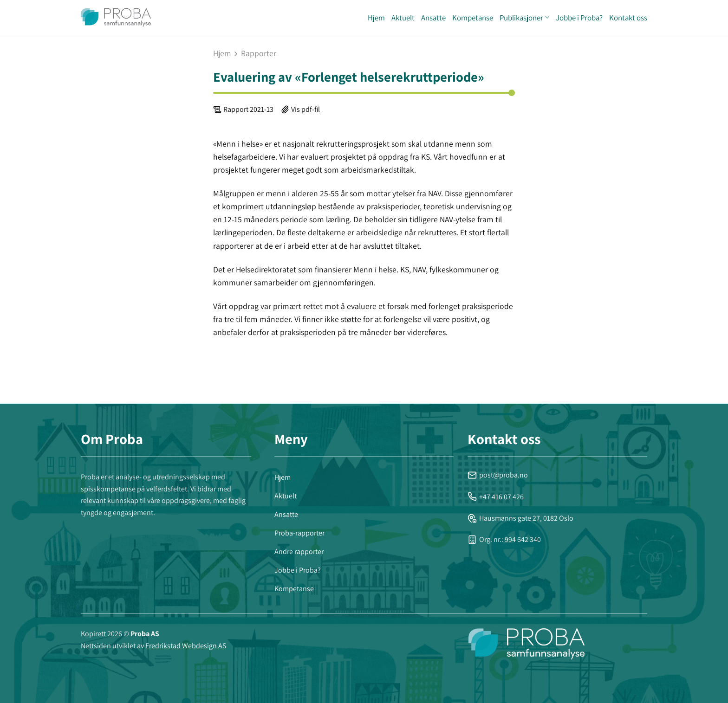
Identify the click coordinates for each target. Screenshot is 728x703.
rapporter (259, 53)
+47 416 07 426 (496, 497)
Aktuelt (403, 18)
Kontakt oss (628, 18)
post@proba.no (498, 475)
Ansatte (433, 18)
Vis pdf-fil (305, 109)
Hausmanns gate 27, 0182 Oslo (520, 518)
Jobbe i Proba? (579, 18)
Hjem (376, 18)
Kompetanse (473, 18)
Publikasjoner (524, 18)
